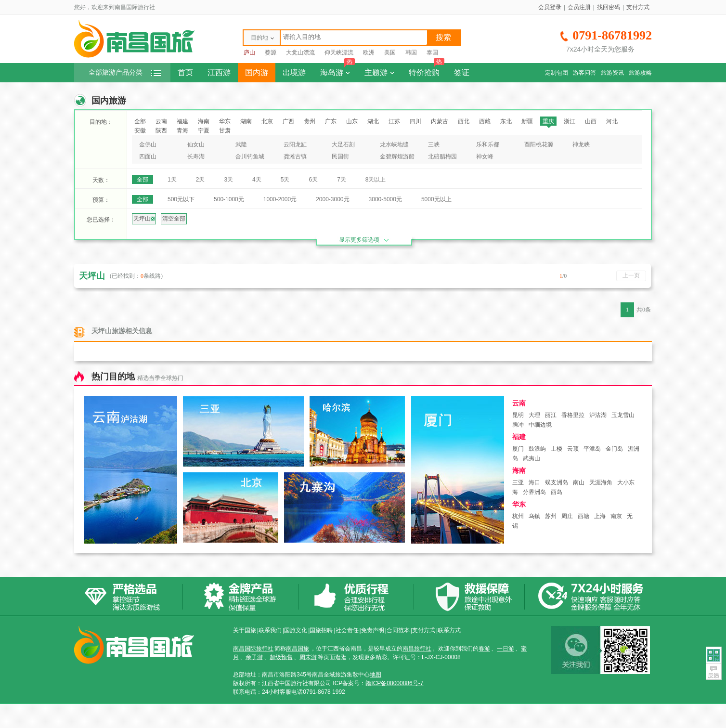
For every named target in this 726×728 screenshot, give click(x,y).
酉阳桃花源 (539, 144)
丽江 (551, 415)
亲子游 (254, 657)
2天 (201, 180)
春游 (484, 649)
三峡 (434, 144)
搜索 (443, 37)
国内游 (257, 72)
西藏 (485, 121)
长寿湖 (196, 156)
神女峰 (485, 156)
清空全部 (174, 219)
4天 (257, 180)
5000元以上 (436, 199)
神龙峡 (581, 144)
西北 (464, 121)
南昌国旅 (298, 649)
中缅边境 (540, 425)
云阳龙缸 (295, 144)
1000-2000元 (280, 199)
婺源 (271, 52)
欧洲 (369, 52)
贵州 (310, 121)
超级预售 (281, 657)
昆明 (518, 415)
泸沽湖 (598, 415)
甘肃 (225, 130)
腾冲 (518, 425)
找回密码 (609, 7)
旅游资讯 (612, 73)
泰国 (432, 52)
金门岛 (614, 449)
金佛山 (148, 144)
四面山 (148, 156)
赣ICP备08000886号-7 (394, 683)
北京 (267, 121)
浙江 (570, 121)
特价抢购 (427, 70)
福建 (182, 121)
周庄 (567, 516)
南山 (579, 482)
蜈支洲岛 (557, 482)
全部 (140, 121)
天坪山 (144, 219)
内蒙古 (440, 121)
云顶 (573, 449)
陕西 (161, 130)
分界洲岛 (534, 492)
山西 (591, 121)
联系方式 (449, 630)
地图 (376, 675)
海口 (534, 482)
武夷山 (532, 458)
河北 (612, 121)
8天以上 (376, 180)
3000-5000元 (385, 199)
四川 (415, 121)
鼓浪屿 (537, 449)
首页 (185, 72)
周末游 (308, 657)
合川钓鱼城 (250, 156)
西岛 (557, 492)
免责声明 (373, 630)
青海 (182, 130)
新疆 (527, 121)
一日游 (506, 649)
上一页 (631, 275)
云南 (161, 121)
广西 (288, 121)
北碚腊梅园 (442, 156)
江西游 (219, 72)
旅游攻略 (640, 73)
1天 (172, 180)
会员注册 (579, 7)
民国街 (340, 156)
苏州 (551, 516)
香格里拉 (573, 415)
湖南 (246, 121)
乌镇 (534, 516)
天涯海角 (601, 482)
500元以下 (181, 199)
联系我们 (270, 630)
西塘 (583, 516)
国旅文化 (296, 630)
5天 (285, 180)
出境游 (294, 72)
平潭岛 (592, 449)
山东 (352, 121)
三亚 (518, 482)
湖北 (373, 121)
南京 (616, 516)
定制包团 (557, 73)
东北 (506, 121)
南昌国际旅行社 (253, 649)
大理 (534, 415)
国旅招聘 (321, 630)
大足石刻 (343, 144)
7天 (342, 180)
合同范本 (398, 630)
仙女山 (196, 144)
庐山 (249, 52)
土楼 (557, 449)
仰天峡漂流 (339, 52)
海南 (204, 121)
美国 (390, 52)
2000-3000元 (332, 199)
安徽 (140, 130)
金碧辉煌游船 (397, 156)
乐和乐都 (488, 144)
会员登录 (550, 7)
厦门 (518, 449)
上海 (600, 516)
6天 (313, 180)
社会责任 (347, 630)
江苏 (394, 121)
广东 (331, 121)
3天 (228, 180)
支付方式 (638, 7)
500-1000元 (229, 199)
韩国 (411, 52)
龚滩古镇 (295, 156)
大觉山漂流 (300, 52)
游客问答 (584, 73)
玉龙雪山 (623, 415)
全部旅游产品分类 (125, 72)
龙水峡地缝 (394, 144)
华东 (225, 121)
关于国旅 (245, 630)
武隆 (241, 144)
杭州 (518, 516)
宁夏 (204, 130)
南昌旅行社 (417, 649)
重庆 (548, 121)
